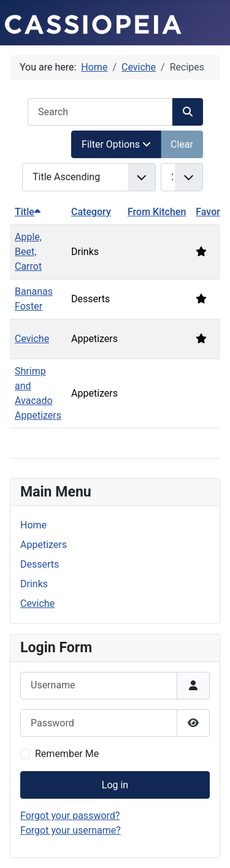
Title (28, 212)
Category (91, 212)
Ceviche (32, 339)
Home (33, 525)
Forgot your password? (70, 816)
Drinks (34, 584)
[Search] (188, 112)
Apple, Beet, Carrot (28, 252)
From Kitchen (157, 212)
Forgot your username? (71, 830)
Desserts (40, 564)
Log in (115, 785)
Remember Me (67, 754)
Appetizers (44, 545)
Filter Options (116, 144)
